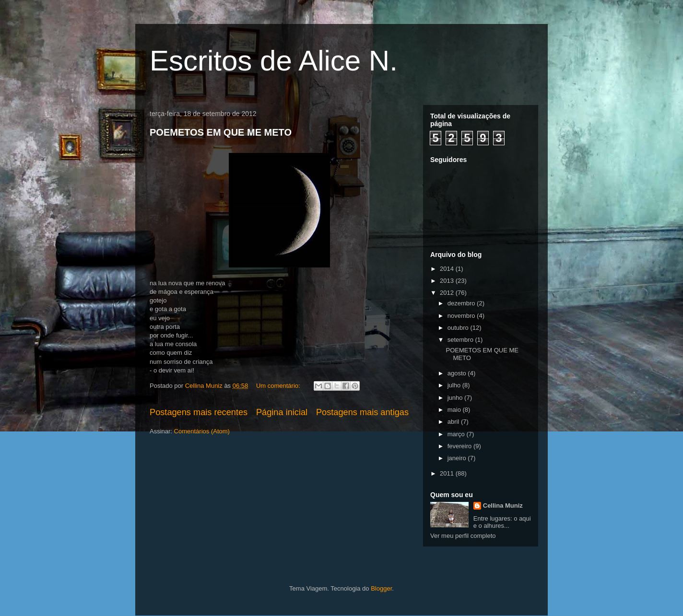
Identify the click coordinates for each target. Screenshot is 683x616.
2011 (448, 473)
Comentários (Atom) (202, 431)
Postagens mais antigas (362, 412)
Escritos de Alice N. (274, 61)
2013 (448, 281)
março (457, 434)
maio (455, 410)
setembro (461, 340)
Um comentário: (279, 386)
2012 (448, 293)
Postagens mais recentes (199, 412)
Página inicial (282, 412)
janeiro (458, 458)
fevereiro (460, 446)
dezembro (462, 303)
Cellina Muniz (503, 506)
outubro (459, 328)
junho (456, 398)
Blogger (381, 588)
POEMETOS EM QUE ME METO (221, 132)
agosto (458, 373)
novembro (462, 316)
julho (455, 385)
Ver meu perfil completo (463, 536)
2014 (448, 269)
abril (454, 422)
